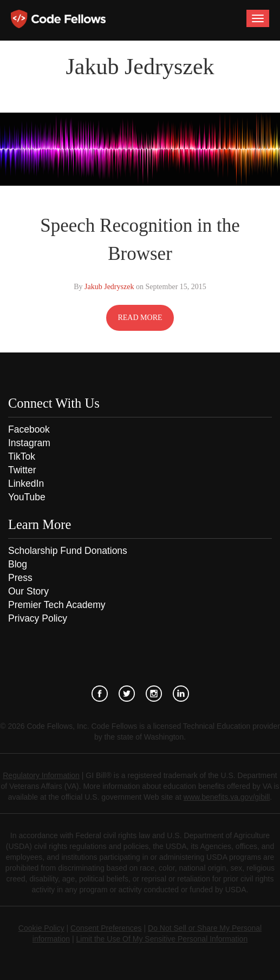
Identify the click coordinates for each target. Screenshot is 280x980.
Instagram (29, 443)
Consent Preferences (106, 928)
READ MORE (140, 318)
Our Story (28, 591)
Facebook (29, 429)
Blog (18, 564)
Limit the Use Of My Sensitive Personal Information (162, 939)
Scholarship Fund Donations (68, 551)
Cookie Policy (41, 928)
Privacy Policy (38, 618)
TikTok (22, 456)
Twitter (22, 470)
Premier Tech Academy (57, 605)
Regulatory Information (41, 775)
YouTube (27, 497)
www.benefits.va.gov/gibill (227, 797)
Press (20, 578)
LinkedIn (26, 484)
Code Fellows (58, 19)
